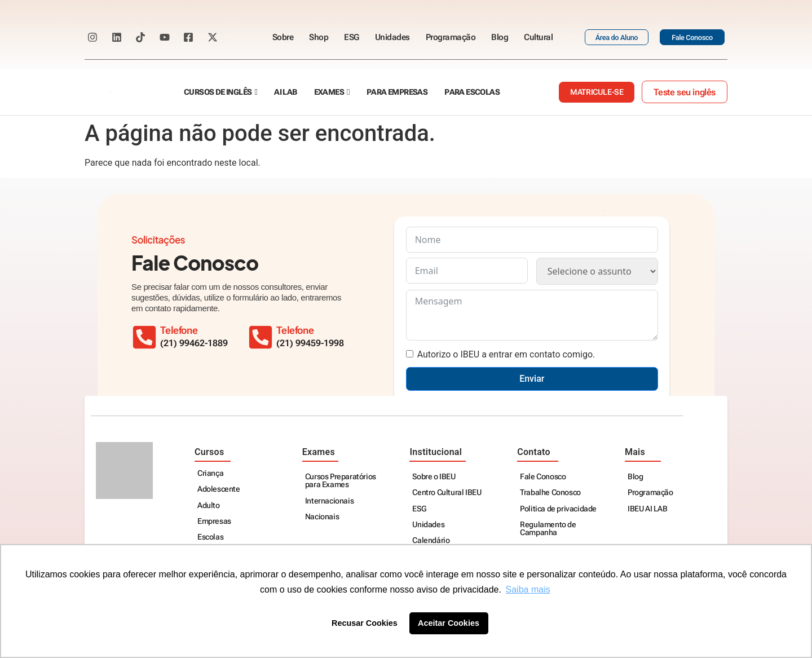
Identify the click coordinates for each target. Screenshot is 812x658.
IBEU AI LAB (648, 509)
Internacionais (329, 501)
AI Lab (285, 92)
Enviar (532, 379)
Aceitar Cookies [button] (449, 623)
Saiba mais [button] (528, 589)
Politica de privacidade (558, 509)
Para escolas (472, 92)
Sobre (283, 37)
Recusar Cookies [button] (365, 623)
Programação (451, 37)
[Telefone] (261, 337)
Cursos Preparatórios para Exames (341, 481)
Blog (500, 37)
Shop (319, 37)
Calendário (431, 540)
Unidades (392, 37)
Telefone (295, 330)
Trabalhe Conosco (550, 493)
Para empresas (397, 92)
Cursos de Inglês (218, 92)
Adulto (209, 505)
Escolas (210, 537)
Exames (329, 92)
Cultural (538, 37)
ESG (352, 37)
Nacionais (322, 517)
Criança (210, 473)
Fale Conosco (543, 477)
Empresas (214, 521)
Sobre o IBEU (434, 477)
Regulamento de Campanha (548, 529)
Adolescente (219, 489)
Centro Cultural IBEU (447, 493)
